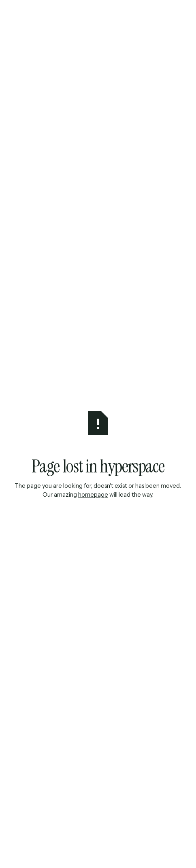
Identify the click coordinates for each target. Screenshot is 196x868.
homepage (93, 495)
